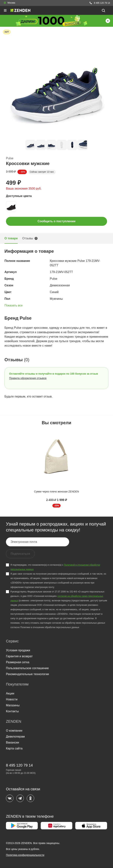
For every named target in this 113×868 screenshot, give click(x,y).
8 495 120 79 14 (100, 3)
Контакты (12, 711)
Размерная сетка (18, 662)
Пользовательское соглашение (27, 668)
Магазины (13, 705)
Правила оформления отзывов (28, 378)
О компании (14, 731)
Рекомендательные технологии (28, 674)
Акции (10, 693)
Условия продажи (18, 650)
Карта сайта (14, 748)
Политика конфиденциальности (25, 855)
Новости (12, 699)
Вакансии (13, 742)
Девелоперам (15, 737)
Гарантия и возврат (19, 656)
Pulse (10, 158)
